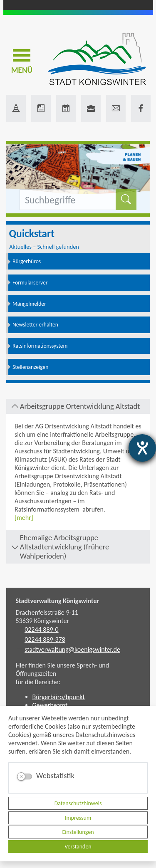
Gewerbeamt (50, 705)
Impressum (78, 818)
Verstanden (78, 847)
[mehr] (24, 518)
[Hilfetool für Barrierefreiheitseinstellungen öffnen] (142, 448)
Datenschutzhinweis (78, 803)
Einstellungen (78, 832)
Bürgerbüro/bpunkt (59, 697)
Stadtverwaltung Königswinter (58, 601)
